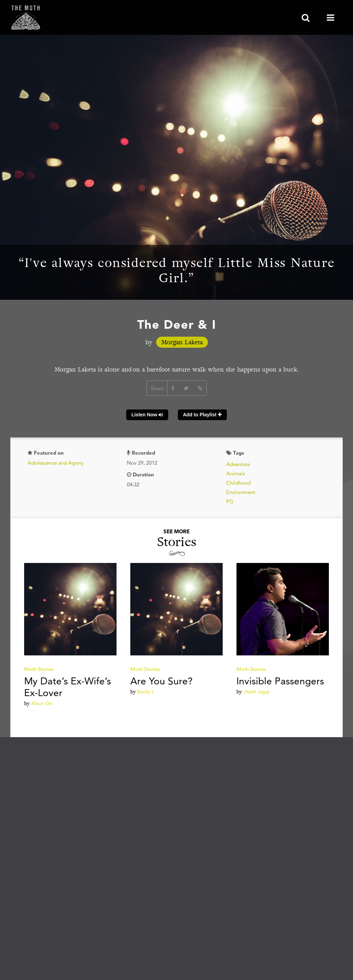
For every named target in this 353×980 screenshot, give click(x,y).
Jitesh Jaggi (256, 692)
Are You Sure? (162, 681)
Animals (235, 473)
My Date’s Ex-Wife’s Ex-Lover (68, 687)
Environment (241, 492)
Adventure (238, 464)
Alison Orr (42, 703)
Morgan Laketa (182, 342)
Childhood (238, 483)
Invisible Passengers (280, 681)
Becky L (146, 692)
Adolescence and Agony (56, 463)
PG (230, 501)
